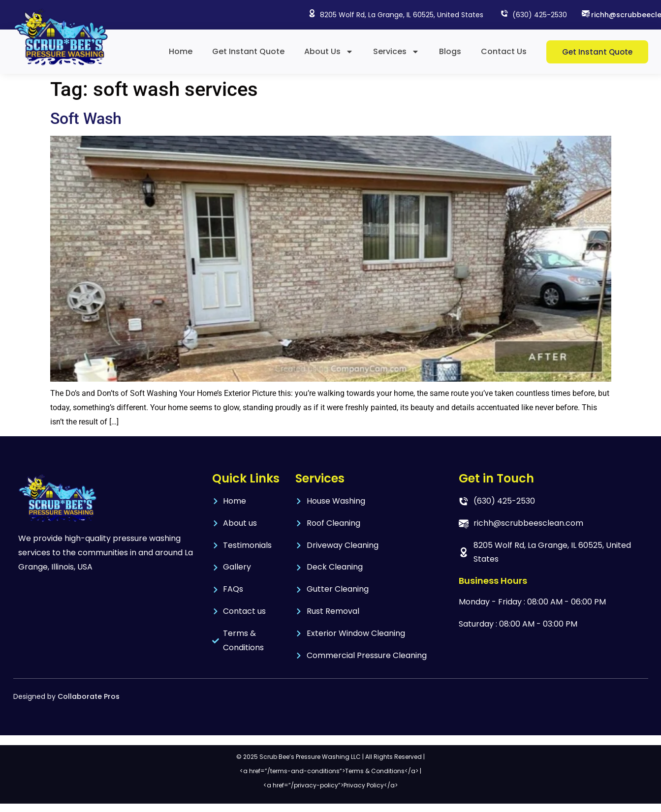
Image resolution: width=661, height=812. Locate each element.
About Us (329, 52)
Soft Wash (86, 119)
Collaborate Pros (89, 696)
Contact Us (504, 51)
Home (181, 51)
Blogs (450, 51)
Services (396, 52)
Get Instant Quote (248, 51)
